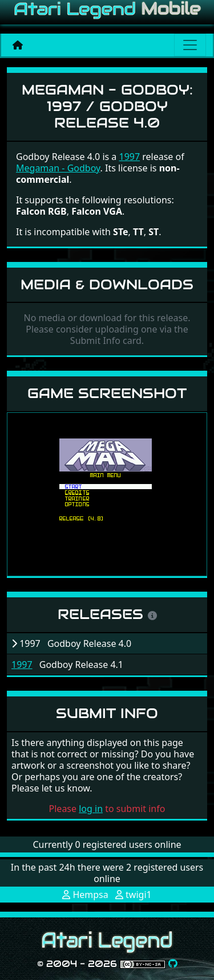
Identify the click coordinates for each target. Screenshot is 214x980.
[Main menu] (190, 45)
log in (91, 809)
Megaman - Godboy (58, 168)
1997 (22, 665)
